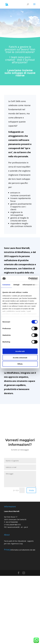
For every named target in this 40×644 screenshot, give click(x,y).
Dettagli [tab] (16, 285)
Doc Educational (20, 541)
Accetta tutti (20, 351)
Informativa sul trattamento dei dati (23, 550)
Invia (31, 490)
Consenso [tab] (6, 285)
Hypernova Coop (17, 544)
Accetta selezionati (20, 358)
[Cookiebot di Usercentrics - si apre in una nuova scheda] (28, 279)
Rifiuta (20, 364)
